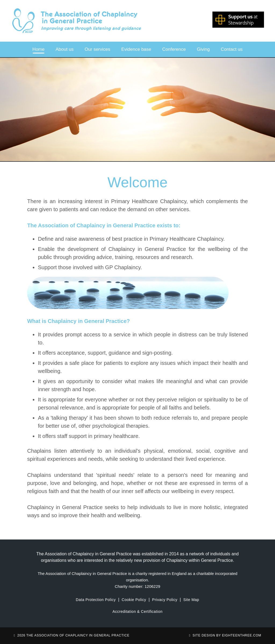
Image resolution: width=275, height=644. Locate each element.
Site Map (191, 600)
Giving (203, 49)
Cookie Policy (134, 600)
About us (65, 49)
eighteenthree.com (242, 635)
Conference (174, 49)
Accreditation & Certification (137, 611)
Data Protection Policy (96, 600)
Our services (97, 49)
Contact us (232, 49)
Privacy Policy (165, 600)
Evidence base (136, 49)
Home (39, 49)
